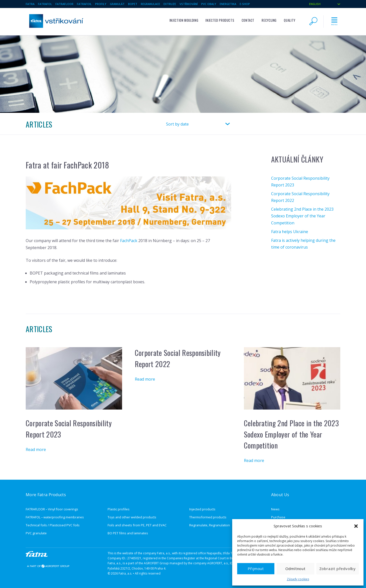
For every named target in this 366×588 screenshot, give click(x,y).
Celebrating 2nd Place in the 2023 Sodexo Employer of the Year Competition (302, 216)
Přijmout (256, 569)
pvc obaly (209, 4)
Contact (248, 20)
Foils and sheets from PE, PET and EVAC (137, 525)
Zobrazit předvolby (338, 569)
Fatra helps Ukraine (290, 232)
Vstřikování (189, 4)
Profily (101, 4)
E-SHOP (245, 4)
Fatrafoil (84, 4)
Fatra (30, 4)
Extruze (170, 4)
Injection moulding (184, 20)
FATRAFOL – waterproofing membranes (55, 517)
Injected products (220, 20)
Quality (289, 20)
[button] (356, 526)
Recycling (269, 20)
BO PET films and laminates (128, 533)
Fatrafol (45, 4)
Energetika (228, 4)
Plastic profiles (119, 509)
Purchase (278, 517)
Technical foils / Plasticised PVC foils (53, 525)
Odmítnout (295, 569)
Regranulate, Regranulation (210, 525)
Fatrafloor (64, 4)
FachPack (129, 241)
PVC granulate (36, 533)
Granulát (117, 4)
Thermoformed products (208, 517)
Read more (36, 449)
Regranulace (150, 4)
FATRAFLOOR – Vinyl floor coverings (52, 509)
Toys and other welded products (132, 517)
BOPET (133, 4)
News (275, 509)
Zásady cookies (298, 579)
